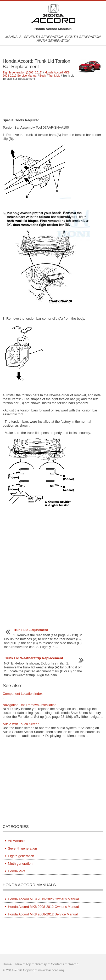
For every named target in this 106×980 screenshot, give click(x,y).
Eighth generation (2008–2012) (23, 72)
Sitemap (41, 964)
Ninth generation (53, 41)
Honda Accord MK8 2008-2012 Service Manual (36, 74)
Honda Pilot (16, 871)
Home (7, 964)
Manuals (13, 37)
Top (28, 964)
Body (43, 76)
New (19, 964)
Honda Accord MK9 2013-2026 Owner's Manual (43, 899)
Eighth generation (83, 37)
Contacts (57, 964)
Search (73, 964)
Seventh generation (43, 37)
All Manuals (16, 841)
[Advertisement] (53, 99)
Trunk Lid (54, 76)
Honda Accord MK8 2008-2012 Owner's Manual (43, 907)
